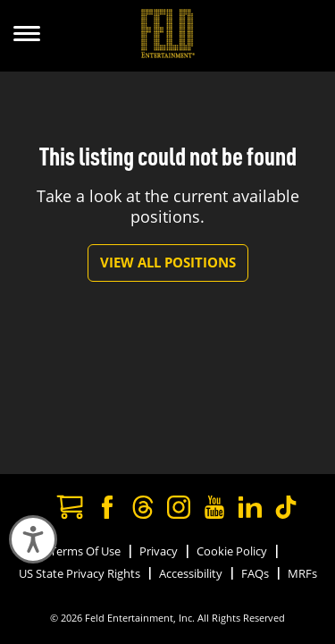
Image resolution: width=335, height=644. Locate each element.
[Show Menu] (27, 36)
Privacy (159, 551)
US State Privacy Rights (80, 573)
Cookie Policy (232, 551)
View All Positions (168, 262)
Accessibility (191, 573)
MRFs (302, 573)
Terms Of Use (85, 551)
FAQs (255, 573)
